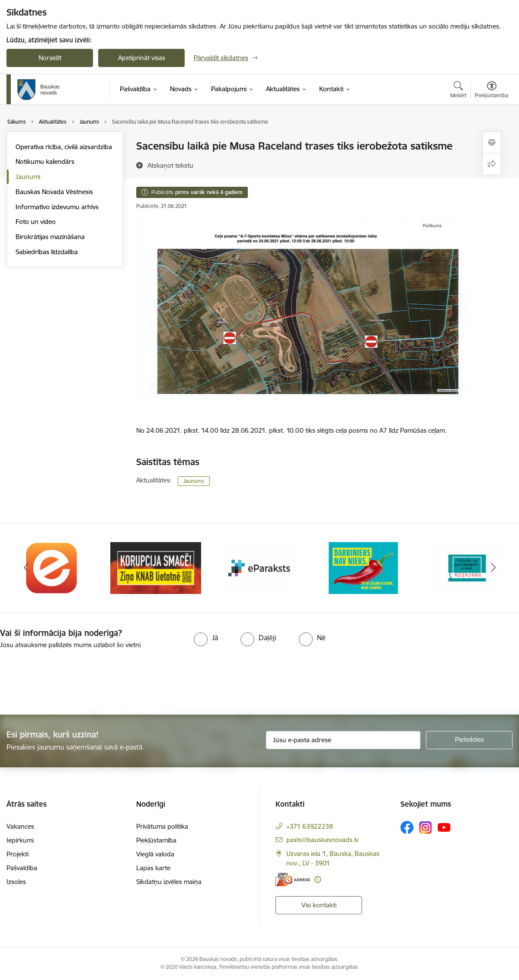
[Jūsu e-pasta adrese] (343, 740)
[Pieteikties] (469, 740)
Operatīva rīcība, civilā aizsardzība (64, 147)
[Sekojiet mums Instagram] (426, 828)
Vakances (20, 826)
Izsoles (16, 882)
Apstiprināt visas (142, 58)
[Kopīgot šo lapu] (492, 164)
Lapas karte (153, 868)
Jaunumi (28, 177)
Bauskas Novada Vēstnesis (54, 192)
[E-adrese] (293, 879)
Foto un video (36, 222)
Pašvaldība (22, 868)
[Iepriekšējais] (26, 568)
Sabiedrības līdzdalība (47, 252)
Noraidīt (50, 58)
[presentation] (72, 683)
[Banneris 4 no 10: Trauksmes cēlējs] (363, 567)
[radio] (206, 638)
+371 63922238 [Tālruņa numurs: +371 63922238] (310, 826)
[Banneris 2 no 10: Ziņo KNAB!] (156, 567)
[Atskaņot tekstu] (170, 165)
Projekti (18, 854)
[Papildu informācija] (318, 879)
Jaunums (194, 481)
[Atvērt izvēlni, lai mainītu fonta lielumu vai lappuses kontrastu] (492, 91)
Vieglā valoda (155, 854)
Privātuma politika (162, 826)
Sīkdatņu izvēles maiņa (169, 882)
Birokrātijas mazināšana (50, 237)
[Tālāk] (493, 568)
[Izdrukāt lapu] (492, 142)
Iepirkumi (20, 840)
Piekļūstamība (156, 840)
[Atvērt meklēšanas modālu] (458, 91)
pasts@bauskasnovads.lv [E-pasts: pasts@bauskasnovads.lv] (322, 840)
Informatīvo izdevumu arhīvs (57, 207)
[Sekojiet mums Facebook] (407, 827)
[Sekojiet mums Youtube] (444, 827)
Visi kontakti (319, 905)
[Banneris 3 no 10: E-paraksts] (259, 567)
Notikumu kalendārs (45, 161)
